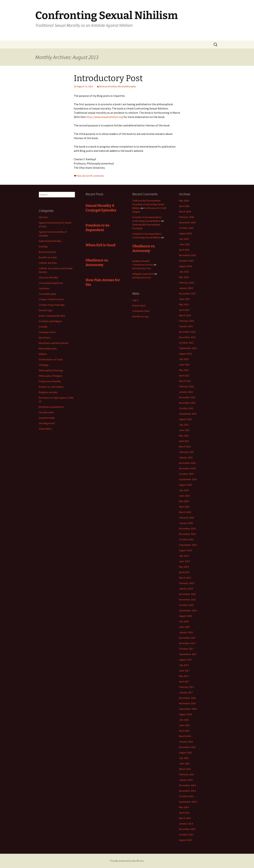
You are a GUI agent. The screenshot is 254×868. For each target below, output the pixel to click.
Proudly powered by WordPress (127, 861)
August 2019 (185, 550)
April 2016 (184, 731)
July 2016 (184, 720)
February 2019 (187, 583)
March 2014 (185, 818)
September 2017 (188, 654)
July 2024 (184, 272)
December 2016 (187, 698)
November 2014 (187, 791)
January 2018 (186, 632)
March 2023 (185, 315)
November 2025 (187, 222)
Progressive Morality (50, 381)
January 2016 (186, 742)
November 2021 (187, 403)
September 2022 (188, 348)
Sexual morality (47, 418)
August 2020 (185, 485)
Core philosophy (47, 294)
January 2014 (186, 824)
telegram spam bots (143, 274)
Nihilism (43, 354)
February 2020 (187, 518)
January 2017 (186, 692)
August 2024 (185, 266)
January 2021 (186, 457)
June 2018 (184, 627)
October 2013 (186, 835)
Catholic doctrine (48, 263)
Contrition (44, 288)
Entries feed (139, 305)
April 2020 (184, 507)
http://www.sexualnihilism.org (105, 117)
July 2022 (184, 359)
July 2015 (184, 758)
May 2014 (184, 807)
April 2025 (184, 250)
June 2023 (184, 299)
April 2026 (184, 206)
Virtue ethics (45, 429)
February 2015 (187, 774)
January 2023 (186, 326)
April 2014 (184, 813)
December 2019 (187, 528)
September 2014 (188, 802)
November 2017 (187, 643)
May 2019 (184, 567)
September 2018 (188, 610)
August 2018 (185, 616)
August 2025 (185, 233)
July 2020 (184, 490)
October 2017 (186, 649)
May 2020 (184, 501)
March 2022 (185, 381)
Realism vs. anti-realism (51, 387)
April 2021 (184, 441)
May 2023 (184, 304)
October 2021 (186, 408)
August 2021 (185, 419)
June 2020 (184, 496)
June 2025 (184, 244)
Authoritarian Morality (50, 241)
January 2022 (186, 392)
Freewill (43, 327)
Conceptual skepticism (51, 283)
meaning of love (47, 332)
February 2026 (187, 217)
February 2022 (187, 386)
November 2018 (187, 600)
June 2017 (184, 671)
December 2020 (187, 463)
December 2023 (187, 294)
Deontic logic (46, 310)
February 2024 (187, 283)
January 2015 (186, 780)
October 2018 (186, 605)
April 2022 (184, 375)
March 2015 (185, 769)
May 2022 (184, 370)
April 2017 (184, 681)
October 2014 (186, 796)
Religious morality (48, 392)
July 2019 (184, 556)
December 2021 (187, 397)
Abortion (43, 217)
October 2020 (186, 474)
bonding (43, 246)
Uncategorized (47, 423)
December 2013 (187, 829)
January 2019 (186, 589)
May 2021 (184, 436)
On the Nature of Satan (51, 359)
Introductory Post (108, 78)
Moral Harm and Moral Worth (54, 343)
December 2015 (187, 747)
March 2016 (185, 736)
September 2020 (188, 479)
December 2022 (187, 332)
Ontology (44, 365)
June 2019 (184, 561)
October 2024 (186, 261)
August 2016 (185, 714)
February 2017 (187, 687)
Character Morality (49, 277)
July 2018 (184, 621)
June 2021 (184, 430)
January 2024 (186, 288)
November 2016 (187, 703)
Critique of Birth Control (51, 299)
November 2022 (187, 337)
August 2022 (185, 354)
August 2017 (185, 660)
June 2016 (184, 725)
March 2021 (185, 447)
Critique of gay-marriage (52, 305)
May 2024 (184, 277)
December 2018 (187, 594)
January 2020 (186, 523)
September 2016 (188, 709)
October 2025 (186, 228)
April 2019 (184, 572)
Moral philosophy (127, 86)
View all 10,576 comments (90, 176)
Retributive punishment (51, 407)
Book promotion (108, 86)
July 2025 (184, 239)
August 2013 (185, 840)
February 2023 (187, 321)
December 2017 (187, 638)
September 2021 (188, 414)
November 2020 (187, 468)
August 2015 (185, 753)
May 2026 (184, 201)
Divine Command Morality (52, 316)
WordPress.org (140, 316)
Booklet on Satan (48, 257)
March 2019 (185, 578)
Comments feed (141, 311)
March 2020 (185, 512)
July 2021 (184, 425)
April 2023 (184, 310)
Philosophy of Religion (51, 376)
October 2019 (186, 539)
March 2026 (185, 212)
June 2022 (184, 365)
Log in (135, 300)
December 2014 (187, 785)
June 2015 (184, 763)
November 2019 (187, 534)
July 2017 (184, 665)
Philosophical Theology (51, 370)
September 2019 (188, 545)
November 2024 (187, 255)
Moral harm (45, 338)
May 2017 (184, 676)
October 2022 (186, 343)
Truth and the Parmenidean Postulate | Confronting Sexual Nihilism (148, 204)
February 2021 (187, 452)
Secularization (46, 412)
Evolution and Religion (50, 321)
